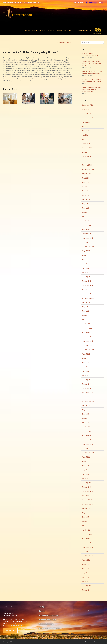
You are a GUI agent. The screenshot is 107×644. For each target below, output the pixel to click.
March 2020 (86, 375)
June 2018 (85, 465)
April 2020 (85, 371)
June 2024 (85, 182)
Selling (42, 611)
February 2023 (87, 225)
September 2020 (88, 350)
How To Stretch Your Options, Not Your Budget (91, 54)
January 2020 (87, 384)
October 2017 (87, 500)
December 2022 (87, 234)
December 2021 (87, 285)
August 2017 (86, 508)
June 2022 (85, 259)
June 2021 (85, 311)
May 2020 (85, 367)
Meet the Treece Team (48, 620)
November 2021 (88, 289)
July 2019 (85, 410)
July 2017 (85, 513)
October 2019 (87, 397)
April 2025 (85, 139)
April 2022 (85, 268)
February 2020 (87, 380)
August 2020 (86, 354)
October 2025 (87, 113)
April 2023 (85, 217)
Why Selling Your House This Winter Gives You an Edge (92, 72)
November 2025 (88, 109)
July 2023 (85, 204)
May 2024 (85, 186)
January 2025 (87, 152)
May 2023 (85, 212)
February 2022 (87, 277)
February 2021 (87, 328)
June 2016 (85, 569)
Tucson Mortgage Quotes (49, 615)
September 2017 (88, 504)
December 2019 (87, 388)
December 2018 (87, 440)
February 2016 (87, 586)
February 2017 (87, 534)
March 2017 (86, 530)
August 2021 (86, 302)
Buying (42, 607)
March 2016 (86, 581)
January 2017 (87, 538)
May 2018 (85, 470)
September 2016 (88, 556)
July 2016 (85, 564)
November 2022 (88, 238)
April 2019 (85, 423)
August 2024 (86, 174)
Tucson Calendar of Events (49, 628)
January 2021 (87, 332)
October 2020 (87, 345)
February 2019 (87, 431)
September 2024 (88, 169)
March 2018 (86, 478)
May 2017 (85, 521)
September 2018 (88, 453)
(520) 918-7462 (18, 3)
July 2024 (85, 178)
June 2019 (85, 414)
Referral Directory (46, 624)
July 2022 (85, 255)
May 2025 (85, 135)
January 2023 (87, 229)
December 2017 (87, 491)
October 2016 (87, 551)
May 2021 (85, 315)
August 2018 (86, 457)
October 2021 (87, 294)
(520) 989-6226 (12, 623)
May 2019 (85, 418)
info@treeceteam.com (32, 3)
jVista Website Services (92, 642)
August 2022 (86, 251)
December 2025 (87, 105)
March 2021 (86, 324)
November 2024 (88, 161)
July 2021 (85, 307)
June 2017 (85, 517)
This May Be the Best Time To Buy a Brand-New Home (91, 80)
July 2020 (85, 358)
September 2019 (88, 401)
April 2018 (85, 474)
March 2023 (86, 221)
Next (69, 43)
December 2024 (87, 156)
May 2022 (85, 264)
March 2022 (86, 272)
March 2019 (86, 427)
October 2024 (87, 165)
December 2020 (87, 337)
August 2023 (86, 199)
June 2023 (85, 208)
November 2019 (88, 393)
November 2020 (88, 341)
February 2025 (87, 148)
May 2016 (85, 573)
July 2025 (85, 126)
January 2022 (87, 281)
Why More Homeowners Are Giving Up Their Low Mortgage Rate (92, 89)
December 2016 (87, 543)
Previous (62, 43)
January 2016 (87, 590)
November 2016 (88, 547)
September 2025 (88, 118)
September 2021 (88, 298)
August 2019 (86, 405)
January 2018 (87, 487)
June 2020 (85, 362)
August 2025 (86, 122)
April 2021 (85, 320)
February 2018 (87, 483)
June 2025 (85, 131)
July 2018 (85, 461)
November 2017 (88, 496)
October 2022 (87, 242)
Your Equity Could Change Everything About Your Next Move (92, 63)
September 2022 (88, 247)
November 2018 (88, 444)
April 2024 (85, 191)
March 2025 (86, 144)
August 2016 (86, 560)
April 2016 (85, 577)
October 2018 (87, 448)
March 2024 (86, 195)
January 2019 (87, 435)
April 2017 (85, 526)
